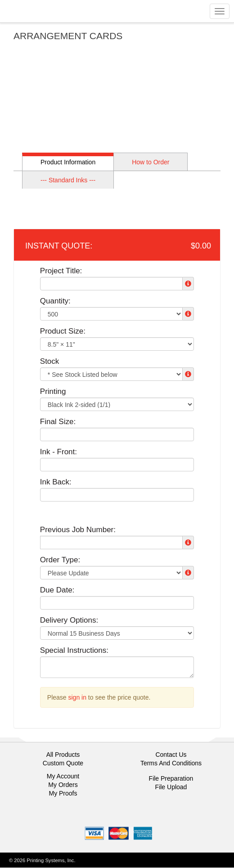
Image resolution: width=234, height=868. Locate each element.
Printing (53, 391)
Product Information (68, 162)
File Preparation (171, 778)
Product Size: (63, 331)
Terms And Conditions (171, 763)
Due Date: (57, 590)
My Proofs (63, 793)
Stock (50, 361)
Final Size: (58, 422)
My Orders (63, 785)
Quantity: (55, 301)
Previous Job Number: (78, 530)
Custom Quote (63, 763)
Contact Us (171, 755)
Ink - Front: (58, 452)
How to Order (151, 162)
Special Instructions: (74, 650)
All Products (63, 755)
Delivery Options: (69, 620)
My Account (63, 776)
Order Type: (60, 560)
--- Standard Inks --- (68, 180)
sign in (77, 697)
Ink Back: (56, 482)
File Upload (171, 787)
